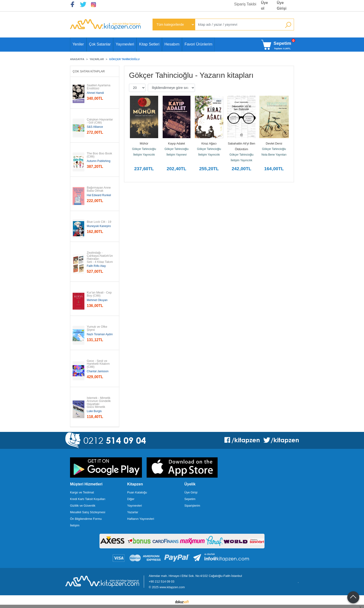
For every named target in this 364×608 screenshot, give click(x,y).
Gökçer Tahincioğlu (144, 149)
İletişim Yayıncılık (144, 155)
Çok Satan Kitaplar (89, 71)
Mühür (144, 143)
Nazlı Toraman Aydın (100, 334)
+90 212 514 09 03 (161, 581)
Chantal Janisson (98, 371)
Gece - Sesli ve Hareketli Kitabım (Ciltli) (99, 364)
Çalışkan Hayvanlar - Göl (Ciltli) (100, 121)
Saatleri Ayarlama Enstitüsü (99, 87)
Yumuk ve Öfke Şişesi (97, 328)
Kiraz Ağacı (209, 143)
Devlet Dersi (274, 143)
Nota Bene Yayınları (274, 155)
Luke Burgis (94, 411)
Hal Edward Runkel (99, 195)
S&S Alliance (95, 127)
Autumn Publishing (99, 161)
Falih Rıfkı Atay (96, 266)
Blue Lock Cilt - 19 (99, 222)
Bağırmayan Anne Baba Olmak (99, 189)
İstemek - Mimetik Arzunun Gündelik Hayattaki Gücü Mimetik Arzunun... (99, 404)
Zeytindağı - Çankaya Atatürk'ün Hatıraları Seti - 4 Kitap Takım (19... (100, 259)
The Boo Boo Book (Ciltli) (100, 155)
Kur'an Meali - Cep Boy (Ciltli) (100, 294)
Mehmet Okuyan (97, 300)
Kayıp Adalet (177, 143)
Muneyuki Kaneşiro (99, 226)
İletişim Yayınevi (177, 155)
